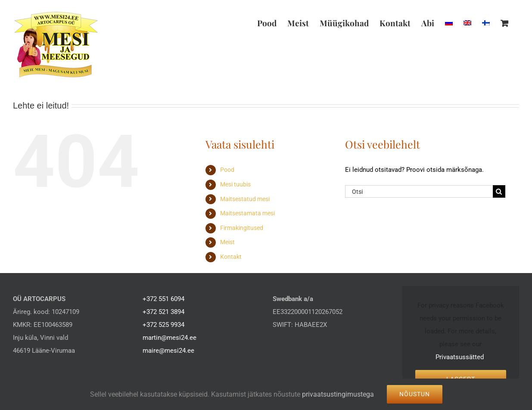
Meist (227, 242)
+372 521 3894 (163, 312)
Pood (227, 170)
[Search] (499, 191)
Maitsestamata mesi (247, 213)
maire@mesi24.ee (168, 351)
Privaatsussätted (460, 357)
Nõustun (415, 394)
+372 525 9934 (163, 325)
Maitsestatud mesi (245, 199)
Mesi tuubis (235, 184)
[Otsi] (419, 191)
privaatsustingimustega (338, 394)
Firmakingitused (242, 228)
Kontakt (231, 257)
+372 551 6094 (163, 299)
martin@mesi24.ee (170, 338)
